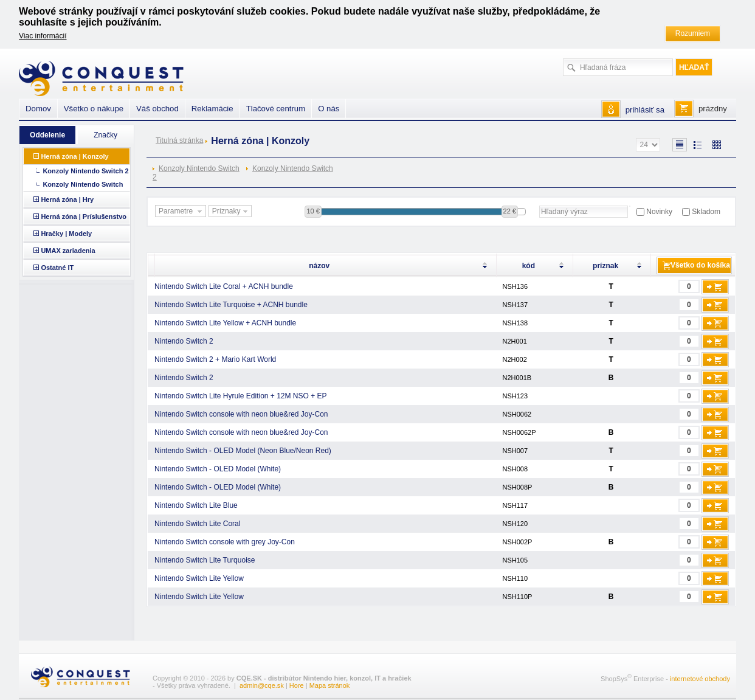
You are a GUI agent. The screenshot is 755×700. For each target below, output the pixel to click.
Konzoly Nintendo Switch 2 (196, 173)
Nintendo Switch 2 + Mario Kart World (215, 359)
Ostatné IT (57, 268)
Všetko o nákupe (94, 109)
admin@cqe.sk (262, 685)
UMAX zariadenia (68, 251)
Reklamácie (212, 109)
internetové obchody (700, 679)
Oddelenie (47, 135)
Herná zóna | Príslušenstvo (84, 217)
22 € (510, 211)
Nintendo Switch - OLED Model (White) (218, 469)
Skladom (706, 212)
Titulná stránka (179, 140)
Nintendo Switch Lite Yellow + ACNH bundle (225, 323)
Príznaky (232, 212)
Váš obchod (157, 109)
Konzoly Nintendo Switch (293, 168)
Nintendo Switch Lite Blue (196, 505)
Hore (297, 685)
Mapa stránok (330, 685)
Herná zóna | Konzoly (74, 156)
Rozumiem (693, 33)
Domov (38, 109)
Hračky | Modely (66, 234)
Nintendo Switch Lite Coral (197, 524)
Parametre (182, 212)
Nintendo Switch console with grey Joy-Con (225, 542)
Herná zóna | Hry (67, 199)
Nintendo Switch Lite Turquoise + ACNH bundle (231, 305)
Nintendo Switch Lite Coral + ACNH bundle (224, 286)
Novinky (659, 212)
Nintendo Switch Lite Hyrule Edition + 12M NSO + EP (240, 396)
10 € (313, 211)
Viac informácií (43, 36)
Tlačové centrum (276, 109)
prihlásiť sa (645, 110)
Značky (105, 135)
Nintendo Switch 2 (184, 341)
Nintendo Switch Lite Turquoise (205, 560)
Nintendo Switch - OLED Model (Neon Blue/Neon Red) (243, 451)
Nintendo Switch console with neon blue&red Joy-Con (241, 414)
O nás (329, 109)
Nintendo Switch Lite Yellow (199, 578)
